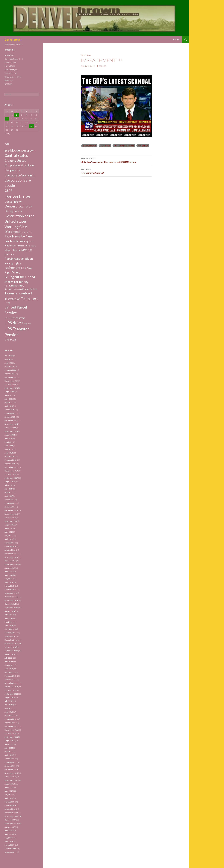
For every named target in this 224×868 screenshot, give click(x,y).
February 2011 (10, 762)
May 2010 (8, 795)
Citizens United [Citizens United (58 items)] (15, 160)
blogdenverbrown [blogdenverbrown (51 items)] (23, 150)
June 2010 (9, 791)
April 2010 (9, 798)
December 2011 (11, 726)
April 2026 (9, 363)
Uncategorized (11, 77)
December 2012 (11, 683)
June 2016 (9, 532)
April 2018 (9, 453)
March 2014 (9, 629)
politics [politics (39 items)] (9, 254)
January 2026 (10, 374)
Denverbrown (13, 40)
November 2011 (11, 730)
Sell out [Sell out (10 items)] (8, 286)
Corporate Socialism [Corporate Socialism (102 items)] (20, 175)
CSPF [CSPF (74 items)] (8, 190)
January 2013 (10, 679)
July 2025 (8, 395)
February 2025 (10, 413)
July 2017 (8, 485)
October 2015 (10, 561)
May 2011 (8, 751)
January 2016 (10, 550)
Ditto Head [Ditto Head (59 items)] (13, 232)
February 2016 (10, 546)
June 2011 (9, 748)
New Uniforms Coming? (116, 171)
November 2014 (11, 600)
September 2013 (11, 651)
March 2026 (9, 366)
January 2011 (10, 766)
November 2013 (11, 644)
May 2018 (8, 449)
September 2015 (11, 564)
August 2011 (10, 741)
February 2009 (10, 849)
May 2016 (8, 536)
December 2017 (11, 467)
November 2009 (11, 816)
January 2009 (10, 852)
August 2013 (10, 654)
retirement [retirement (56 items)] (12, 268)
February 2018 (10, 460)
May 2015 (8, 579)
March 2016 (9, 543)
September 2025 (11, 388)
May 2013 (8, 665)
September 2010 (11, 780)
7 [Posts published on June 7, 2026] (7, 119)
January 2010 (10, 809)
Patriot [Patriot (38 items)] (28, 250)
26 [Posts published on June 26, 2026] (31, 126)
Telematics (9, 73)
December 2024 (11, 420)
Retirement (9, 70)
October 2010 (10, 777)
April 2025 (9, 406)
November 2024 (11, 424)
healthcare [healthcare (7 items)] (19, 246)
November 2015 (11, 557)
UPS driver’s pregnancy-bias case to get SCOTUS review (116, 160)
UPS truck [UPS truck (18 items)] (10, 340)
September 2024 (11, 431)
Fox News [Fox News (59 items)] (27, 236)
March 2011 (9, 759)
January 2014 (10, 636)
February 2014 (10, 633)
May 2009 (8, 838)
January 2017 (10, 507)
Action (7, 55)
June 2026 (9, 356)
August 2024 (10, 435)
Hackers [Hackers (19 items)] (9, 245)
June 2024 (9, 438)
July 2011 (8, 744)
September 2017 (11, 478)
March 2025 (9, 410)
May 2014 (8, 622)
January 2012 (10, 723)
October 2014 (10, 604)
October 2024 (10, 428)
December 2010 (11, 769)
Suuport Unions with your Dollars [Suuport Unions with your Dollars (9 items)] (21, 289)
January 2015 (10, 593)
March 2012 (9, 715)
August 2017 (10, 482)
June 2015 (9, 575)
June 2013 (9, 661)
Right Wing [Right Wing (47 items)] (12, 272)
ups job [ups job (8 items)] (27, 324)
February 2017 (10, 503)
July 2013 (8, 658)
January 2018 (10, 464)
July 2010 (8, 787)
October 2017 (10, 474)
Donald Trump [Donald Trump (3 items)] (26, 232)
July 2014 (8, 615)
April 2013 (9, 669)
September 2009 (11, 823)
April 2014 (9, 626)
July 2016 (8, 528)
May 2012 (8, 708)
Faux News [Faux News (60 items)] (12, 236)
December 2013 (11, 640)
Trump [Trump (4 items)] (7, 303)
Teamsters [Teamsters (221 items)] (29, 298)
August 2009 (10, 827)
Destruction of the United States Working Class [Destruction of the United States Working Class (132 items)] (19, 221)
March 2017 (9, 500)
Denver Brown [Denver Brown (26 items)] (13, 202)
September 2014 (11, 608)
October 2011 (10, 733)
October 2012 (10, 690)
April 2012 (9, 712)
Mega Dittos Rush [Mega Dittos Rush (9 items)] (14, 250)
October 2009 (10, 820)
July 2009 (8, 831)
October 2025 (10, 384)
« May (8, 134)
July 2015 (8, 572)
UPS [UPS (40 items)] (7, 318)
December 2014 (11, 597)
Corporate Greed (11, 59)
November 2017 (11, 471)
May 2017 (8, 492)
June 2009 (9, 834)
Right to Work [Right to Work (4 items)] (26, 268)
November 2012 (11, 687)
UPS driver (143, 146)
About (177, 40)
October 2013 (10, 647)
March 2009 (9, 845)
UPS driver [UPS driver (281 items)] (14, 323)
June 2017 (9, 489)
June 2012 (9, 705)
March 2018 (9, 456)
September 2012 (11, 694)
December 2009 (11, 813)
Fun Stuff (8, 62)
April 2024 (9, 446)
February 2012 (10, 719)
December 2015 (11, 554)
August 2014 (10, 611)
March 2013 (9, 672)
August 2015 (10, 568)
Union (7, 80)
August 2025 (10, 392)
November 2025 (11, 381)
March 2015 (9, 586)
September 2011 (11, 737)
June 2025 (9, 399)
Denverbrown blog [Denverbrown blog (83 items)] (18, 206)
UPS (6, 84)
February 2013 (10, 676)
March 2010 (9, 802)
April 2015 (9, 582)
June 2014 (9, 618)
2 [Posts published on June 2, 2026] (17, 115)
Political (86, 55)
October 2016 (10, 518)
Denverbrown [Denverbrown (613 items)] (18, 196)
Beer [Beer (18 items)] (7, 151)
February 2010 (10, 805)
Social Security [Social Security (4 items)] (18, 286)
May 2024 (8, 442)
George (102, 66)
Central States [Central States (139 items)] (16, 155)
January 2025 (10, 417)
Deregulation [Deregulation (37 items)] (13, 211)
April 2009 (9, 841)
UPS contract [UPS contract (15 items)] (18, 318)
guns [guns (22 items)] (30, 241)
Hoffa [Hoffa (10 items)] (27, 246)
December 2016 (11, 510)
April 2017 (9, 496)
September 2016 (11, 521)
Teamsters (105, 146)
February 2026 (10, 370)
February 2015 (10, 590)
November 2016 (11, 514)
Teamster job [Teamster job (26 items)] (12, 299)
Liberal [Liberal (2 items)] (33, 246)
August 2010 (10, 784)
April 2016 (9, 539)
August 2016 (10, 525)
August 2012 (10, 697)
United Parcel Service (124, 146)
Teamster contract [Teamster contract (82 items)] (18, 293)
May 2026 (8, 359)
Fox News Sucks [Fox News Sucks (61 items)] (16, 241)
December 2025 (11, 377)
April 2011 (9, 755)
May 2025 (8, 402)
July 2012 (8, 701)
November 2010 (11, 773)
